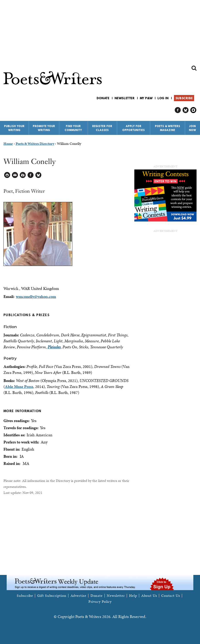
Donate (103, 98)
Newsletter (125, 98)
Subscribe (184, 98)
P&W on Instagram (193, 110)
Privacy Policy (100, 602)
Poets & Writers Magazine (168, 128)
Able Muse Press (19, 386)
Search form (194, 68)
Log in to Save (23, 175)
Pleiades (54, 347)
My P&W (146, 98)
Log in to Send (15, 175)
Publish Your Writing (14, 128)
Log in (163, 98)
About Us (149, 596)
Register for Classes (102, 128)
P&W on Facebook (178, 110)
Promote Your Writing (44, 128)
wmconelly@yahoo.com (36, 296)
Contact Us (171, 596)
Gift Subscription (52, 596)
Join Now (193, 128)
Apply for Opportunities (134, 128)
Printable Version (7, 175)
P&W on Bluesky (186, 110)
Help (133, 596)
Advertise (78, 596)
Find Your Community (73, 128)
